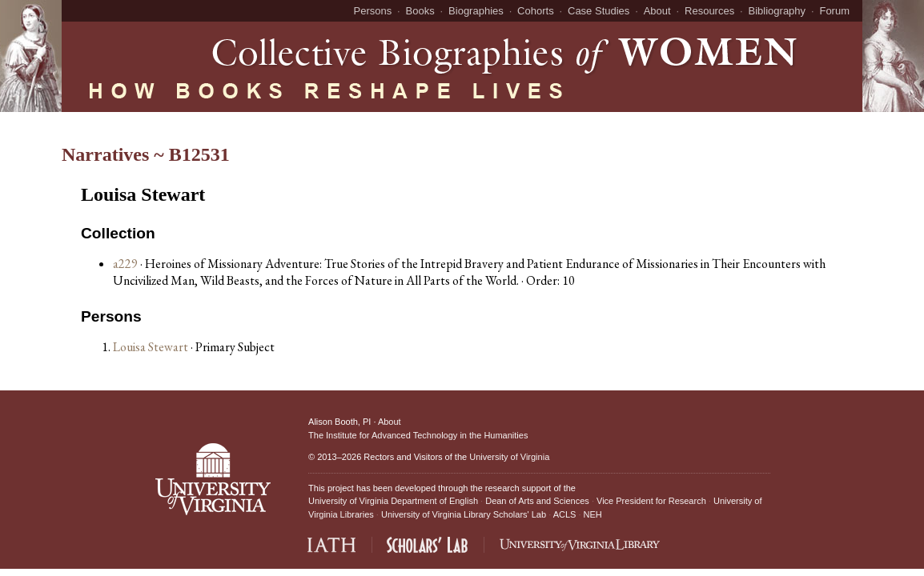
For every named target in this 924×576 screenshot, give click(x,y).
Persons (373, 11)
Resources (709, 11)
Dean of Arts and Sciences (537, 501)
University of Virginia (509, 457)
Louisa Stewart (152, 347)
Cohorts (536, 11)
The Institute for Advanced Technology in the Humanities (418, 435)
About (657, 11)
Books (420, 11)
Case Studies (599, 11)
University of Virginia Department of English (393, 501)
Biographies (476, 11)
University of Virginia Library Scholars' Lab (464, 514)
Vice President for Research (651, 501)
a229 (125, 264)
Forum (834, 11)
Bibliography (777, 11)
